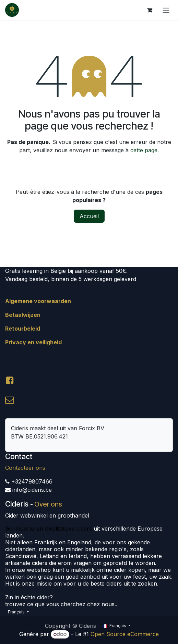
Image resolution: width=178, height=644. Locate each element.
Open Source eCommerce (125, 634)
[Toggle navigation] (166, 10)
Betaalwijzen (23, 315)
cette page (144, 150)
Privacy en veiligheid (33, 342)
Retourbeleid (23, 329)
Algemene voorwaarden (38, 301)
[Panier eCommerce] (150, 10)
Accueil (89, 216)
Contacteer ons (25, 468)
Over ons (48, 504)
